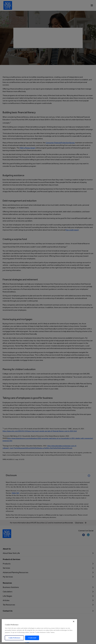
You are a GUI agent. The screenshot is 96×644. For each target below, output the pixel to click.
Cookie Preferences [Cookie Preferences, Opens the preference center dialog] (14, 641)
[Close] (74, 625)
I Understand (32, 641)
